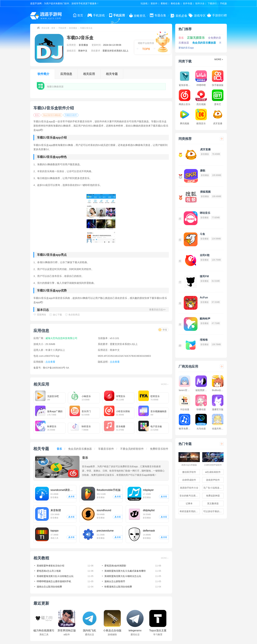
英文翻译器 (213, 503)
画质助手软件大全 (189, 488)
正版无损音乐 (196, 38)
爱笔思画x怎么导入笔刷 (49, 571)
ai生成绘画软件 (213, 472)
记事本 (189, 503)
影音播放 (73, 28)
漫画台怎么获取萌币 (115, 581)
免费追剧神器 (213, 496)
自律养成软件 (189, 480)
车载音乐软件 (71, 115)
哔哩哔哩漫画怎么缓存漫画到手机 (54, 581)
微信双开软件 (189, 472)
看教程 (164, 3)
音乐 (37, 115)
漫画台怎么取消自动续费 (49, 587)
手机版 (223, 3)
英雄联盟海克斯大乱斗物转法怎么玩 (123, 576)
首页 (53, 28)
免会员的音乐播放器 (52, 115)
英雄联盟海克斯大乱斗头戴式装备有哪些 (125, 571)
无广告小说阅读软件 (213, 488)
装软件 (154, 3)
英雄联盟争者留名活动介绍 (50, 566)
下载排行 (212, 3)
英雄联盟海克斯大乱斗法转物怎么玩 (55, 576)
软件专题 (188, 3)
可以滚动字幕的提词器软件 (213, 511)
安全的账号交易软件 (190, 496)
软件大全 (200, 3)
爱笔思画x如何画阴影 (115, 566)
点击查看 (115, 362)
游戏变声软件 (213, 480)
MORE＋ (165, 384)
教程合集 (175, 3)
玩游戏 (144, 3)
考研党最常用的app (189, 511)
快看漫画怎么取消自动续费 (118, 587)
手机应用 (62, 28)
